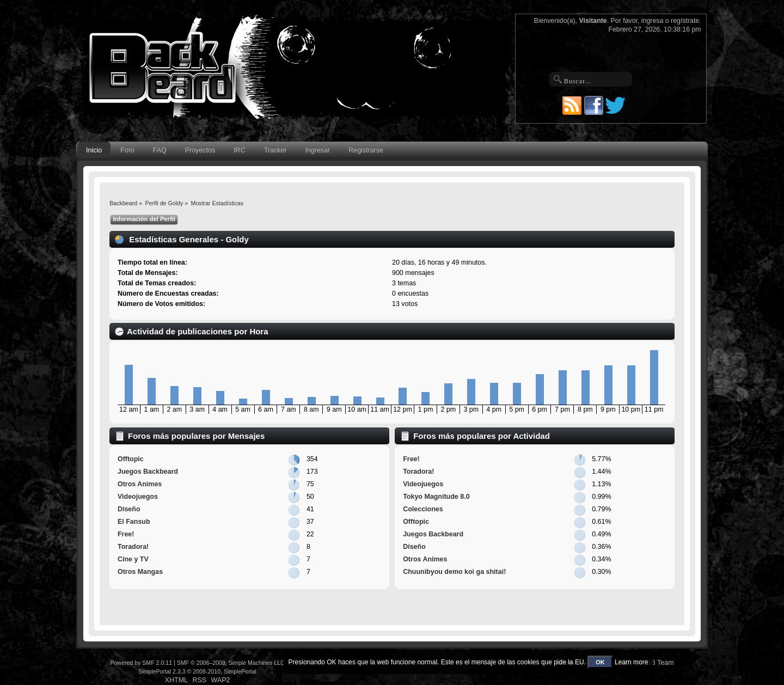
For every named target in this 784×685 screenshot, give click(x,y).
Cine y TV (133, 559)
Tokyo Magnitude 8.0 (436, 497)
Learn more (631, 662)
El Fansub (134, 522)
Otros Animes (140, 484)
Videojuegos (138, 497)
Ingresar (317, 150)
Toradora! (133, 547)
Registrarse (366, 150)
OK (600, 662)
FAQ (160, 150)
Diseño (129, 509)
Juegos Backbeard (148, 472)
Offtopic (131, 459)
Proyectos (200, 150)
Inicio (94, 150)
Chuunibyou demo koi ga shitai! (454, 572)
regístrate (685, 21)
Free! (126, 534)
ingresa (653, 21)
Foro (127, 150)
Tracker (275, 150)
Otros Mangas (140, 572)
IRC (239, 150)
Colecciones (423, 509)
